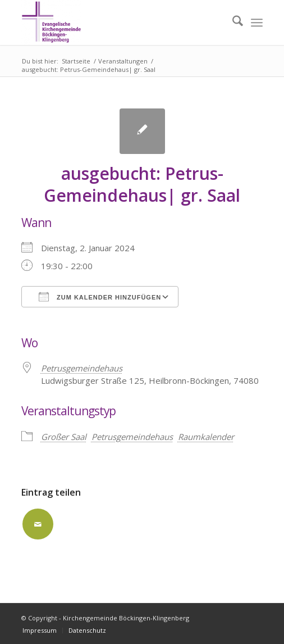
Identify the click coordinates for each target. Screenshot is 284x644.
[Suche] (232, 22)
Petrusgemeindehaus (132, 437)
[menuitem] (232, 22)
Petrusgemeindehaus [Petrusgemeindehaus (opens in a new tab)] (82, 368)
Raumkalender (206, 437)
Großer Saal (64, 437)
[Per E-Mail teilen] (38, 524)
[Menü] (257, 22)
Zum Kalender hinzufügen (100, 297)
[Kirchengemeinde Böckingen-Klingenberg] (118, 22)
